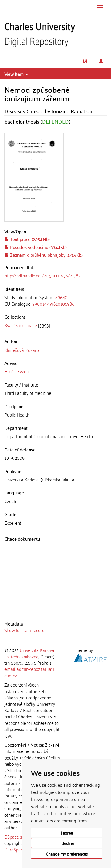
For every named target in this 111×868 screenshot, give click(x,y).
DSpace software (21, 837)
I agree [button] (67, 833)
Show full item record (24, 630)
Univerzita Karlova (37, 650)
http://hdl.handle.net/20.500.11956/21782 (42, 275)
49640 (61, 297)
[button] (85, 61)
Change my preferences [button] (67, 854)
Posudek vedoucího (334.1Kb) (36, 247)
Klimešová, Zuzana (22, 350)
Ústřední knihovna (21, 656)
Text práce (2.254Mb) (27, 239)
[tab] (55, 300)
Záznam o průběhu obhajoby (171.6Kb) (44, 255)
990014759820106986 (53, 304)
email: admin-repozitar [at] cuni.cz (29, 672)
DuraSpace (15, 849)
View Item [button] (16, 74)
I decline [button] (67, 843)
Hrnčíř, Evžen (17, 371)
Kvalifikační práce (21, 325)
